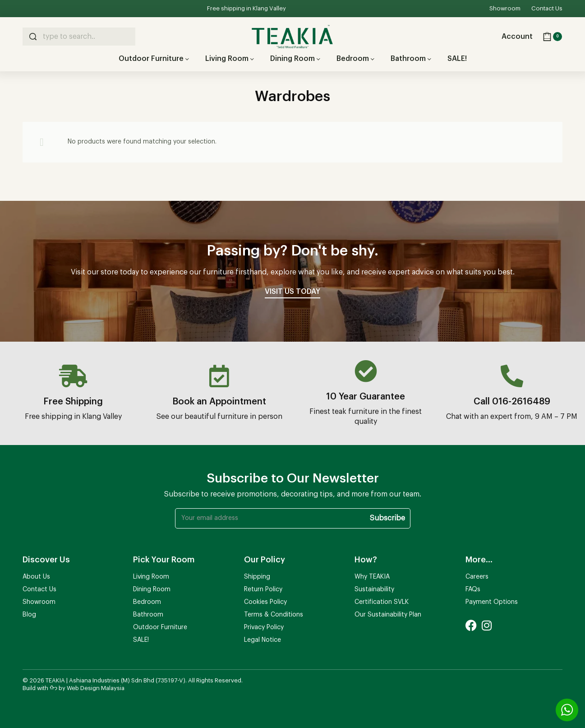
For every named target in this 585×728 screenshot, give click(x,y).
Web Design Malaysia (96, 688)
